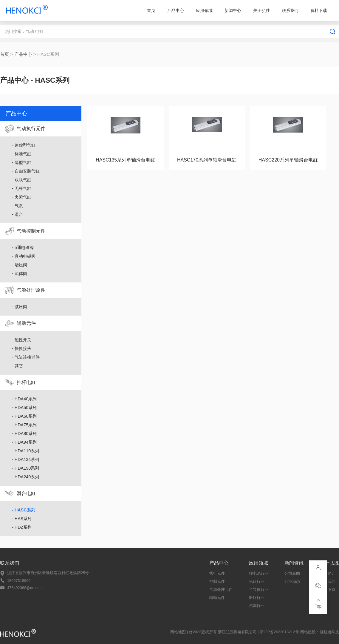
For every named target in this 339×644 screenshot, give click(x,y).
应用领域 (204, 10)
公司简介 (328, 573)
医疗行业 (257, 598)
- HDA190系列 (25, 468)
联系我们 (290, 10)
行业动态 (292, 581)
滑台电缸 (26, 493)
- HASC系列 (24, 510)
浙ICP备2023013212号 (279, 632)
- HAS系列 (22, 519)
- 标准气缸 (22, 154)
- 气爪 (17, 206)
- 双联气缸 (22, 180)
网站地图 (178, 632)
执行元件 (217, 573)
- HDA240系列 (25, 477)
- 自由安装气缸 (26, 171)
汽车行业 (257, 606)
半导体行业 (259, 590)
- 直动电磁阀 (24, 256)
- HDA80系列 (24, 434)
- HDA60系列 (24, 416)
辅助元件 (26, 323)
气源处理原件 (31, 290)
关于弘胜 (261, 10)
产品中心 (176, 10)
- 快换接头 (22, 348)
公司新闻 (292, 573)
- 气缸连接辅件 (26, 357)
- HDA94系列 (24, 442)
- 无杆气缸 (22, 188)
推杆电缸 (26, 382)
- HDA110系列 (25, 451)
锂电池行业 (259, 573)
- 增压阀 (20, 265)
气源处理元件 (221, 590)
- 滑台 (17, 214)
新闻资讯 (294, 563)
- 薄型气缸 (22, 162)
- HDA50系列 (24, 408)
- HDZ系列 (22, 527)
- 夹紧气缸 (22, 197)
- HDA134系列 (25, 459)
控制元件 (217, 581)
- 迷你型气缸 (24, 145)
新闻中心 (233, 10)
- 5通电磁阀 (23, 248)
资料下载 (319, 10)
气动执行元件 (31, 129)
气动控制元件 (31, 231)
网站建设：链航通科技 (320, 632)
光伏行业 (257, 581)
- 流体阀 (20, 273)
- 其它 (17, 366)
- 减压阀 (20, 307)
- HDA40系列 (24, 399)
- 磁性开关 (22, 340)
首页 (151, 10)
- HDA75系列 (24, 425)
